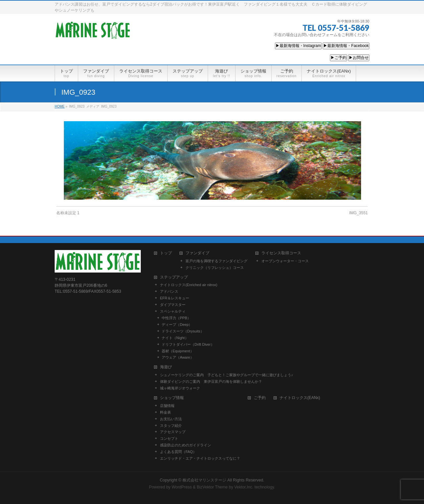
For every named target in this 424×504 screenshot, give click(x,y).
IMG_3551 (358, 213)
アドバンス (169, 291)
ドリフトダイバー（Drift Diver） (188, 344)
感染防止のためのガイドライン (185, 445)
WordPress (182, 487)
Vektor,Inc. (244, 487)
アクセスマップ (173, 432)
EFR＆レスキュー (175, 298)
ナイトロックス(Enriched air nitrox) (189, 285)
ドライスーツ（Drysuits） (183, 331)
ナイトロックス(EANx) (300, 398)
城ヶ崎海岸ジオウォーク (180, 388)
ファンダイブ (197, 253)
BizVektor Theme (212, 487)
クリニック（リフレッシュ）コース (215, 268)
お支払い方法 (171, 419)
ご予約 (260, 398)
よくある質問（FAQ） (178, 452)
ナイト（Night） (175, 338)
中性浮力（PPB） (176, 318)
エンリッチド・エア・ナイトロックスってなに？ (200, 458)
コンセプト (169, 438)
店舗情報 (167, 406)
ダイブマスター (173, 305)
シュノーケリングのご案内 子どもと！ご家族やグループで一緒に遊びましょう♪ (227, 375)
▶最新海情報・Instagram (298, 46)
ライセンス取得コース (281, 253)
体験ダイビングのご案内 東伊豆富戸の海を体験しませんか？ (211, 381)
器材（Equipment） (178, 351)
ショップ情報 (172, 398)
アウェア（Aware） (178, 357)
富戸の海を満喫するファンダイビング (216, 261)
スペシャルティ (173, 311)
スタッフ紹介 (171, 426)
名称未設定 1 (68, 213)
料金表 (165, 412)
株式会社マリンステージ (204, 480)
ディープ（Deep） (177, 325)
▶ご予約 (339, 58)
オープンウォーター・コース (285, 261)
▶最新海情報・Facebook (346, 46)
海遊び (166, 367)
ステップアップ (174, 277)
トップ (166, 253)
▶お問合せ (359, 58)
